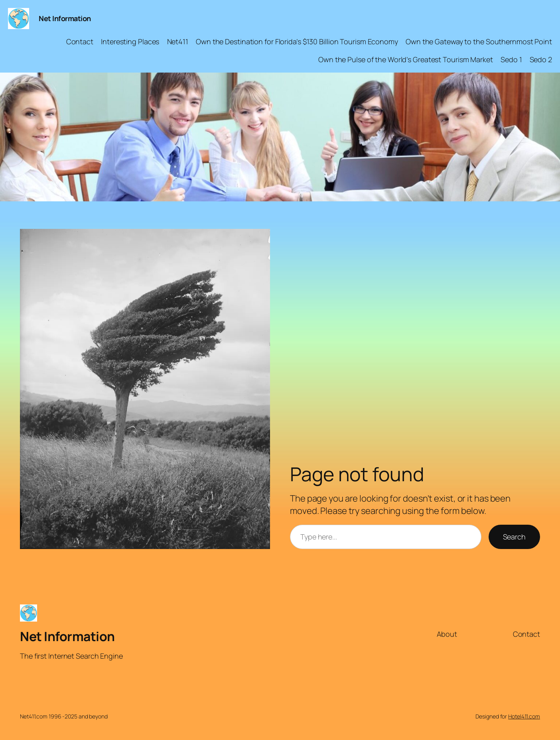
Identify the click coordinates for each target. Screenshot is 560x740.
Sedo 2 (541, 59)
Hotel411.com (524, 716)
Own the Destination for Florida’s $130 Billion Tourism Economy (297, 41)
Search (514, 537)
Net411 (178, 41)
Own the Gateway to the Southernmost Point (479, 41)
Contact (80, 41)
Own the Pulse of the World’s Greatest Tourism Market (406, 59)
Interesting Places (130, 41)
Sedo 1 (511, 59)
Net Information (65, 18)
